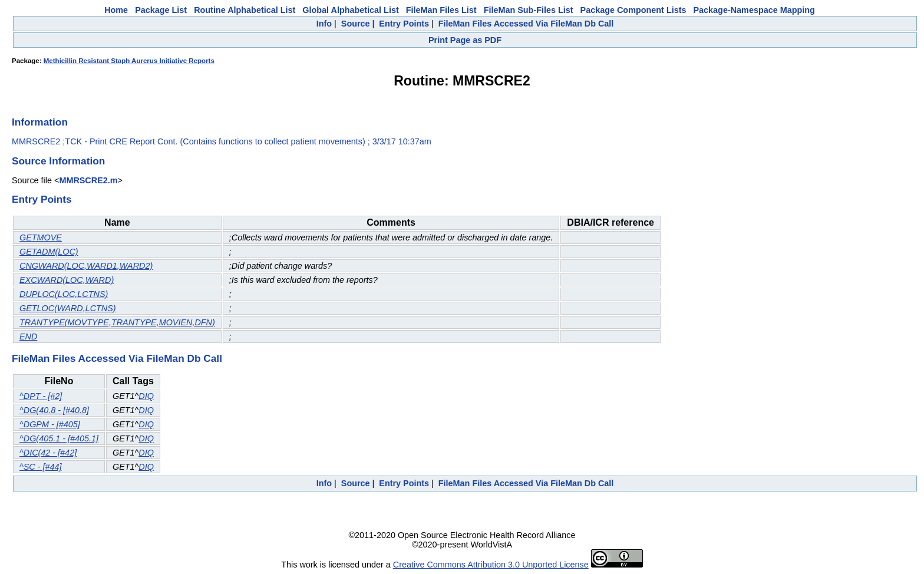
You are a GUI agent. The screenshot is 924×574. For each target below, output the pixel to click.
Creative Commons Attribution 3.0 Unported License (491, 565)
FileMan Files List (441, 10)
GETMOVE (41, 237)
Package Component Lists (633, 10)
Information (40, 122)
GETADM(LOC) (49, 252)
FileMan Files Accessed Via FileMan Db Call (526, 24)
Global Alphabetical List (350, 10)
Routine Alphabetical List (245, 10)
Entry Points (404, 24)
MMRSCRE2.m (88, 180)
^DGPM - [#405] (50, 424)
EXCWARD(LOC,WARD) (67, 280)
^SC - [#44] (41, 467)
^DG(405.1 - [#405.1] (59, 438)
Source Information (58, 161)
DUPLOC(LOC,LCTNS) (64, 294)
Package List (161, 10)
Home (116, 10)
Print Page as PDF (465, 40)
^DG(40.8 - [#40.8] (54, 410)
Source (356, 24)
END (28, 337)
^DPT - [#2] (41, 396)
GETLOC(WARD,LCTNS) (68, 308)
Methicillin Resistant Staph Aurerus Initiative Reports (129, 61)
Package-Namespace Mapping (754, 10)
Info (324, 24)
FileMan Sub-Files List (529, 10)
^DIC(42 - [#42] (48, 453)
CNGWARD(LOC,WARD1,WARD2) (86, 266)
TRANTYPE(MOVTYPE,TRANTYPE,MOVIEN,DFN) (117, 322)
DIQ (146, 396)
